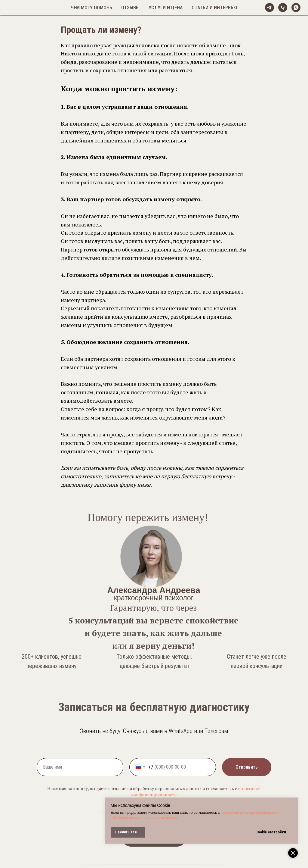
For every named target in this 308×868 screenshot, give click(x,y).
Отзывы (130, 8)
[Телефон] (283, 8)
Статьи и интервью (214, 8)
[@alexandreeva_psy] (269, 8)
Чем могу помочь (91, 8)
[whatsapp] (296, 8)
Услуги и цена (166, 8)
